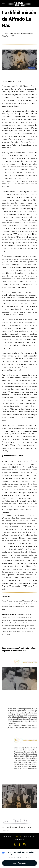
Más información (19, 863)
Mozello (18, 837)
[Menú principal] (3, 4)
